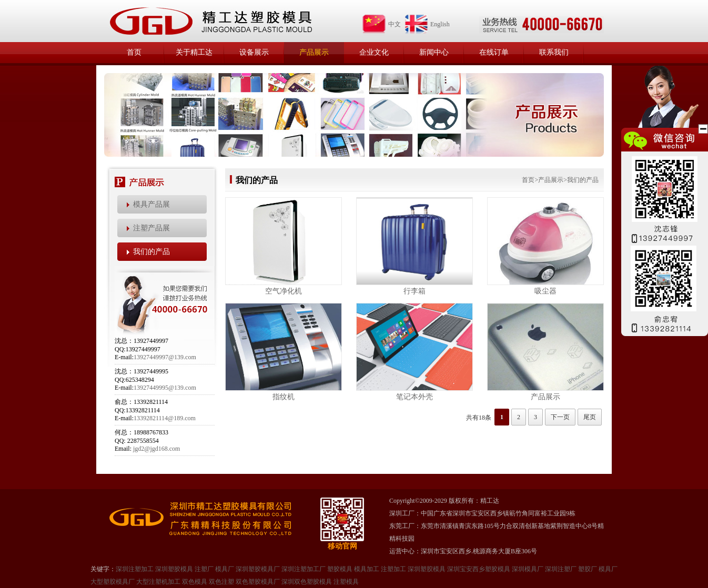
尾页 (590, 417)
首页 (134, 52)
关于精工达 (194, 52)
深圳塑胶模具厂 (258, 569)
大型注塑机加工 (158, 582)
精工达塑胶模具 (210, 21)
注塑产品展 (151, 228)
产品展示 (314, 52)
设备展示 (254, 52)
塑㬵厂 (588, 569)
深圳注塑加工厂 (304, 569)
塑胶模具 (340, 569)
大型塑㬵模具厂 (113, 582)
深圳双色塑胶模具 (307, 582)
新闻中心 (434, 52)
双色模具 (195, 582)
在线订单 (494, 52)
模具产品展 (151, 204)
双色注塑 (221, 582)
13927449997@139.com (165, 357)
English (427, 24)
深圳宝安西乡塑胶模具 (479, 569)
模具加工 (367, 569)
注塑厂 (204, 569)
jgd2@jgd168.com (156, 449)
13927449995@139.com (165, 388)
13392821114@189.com (165, 418)
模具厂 (225, 569)
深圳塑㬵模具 (427, 569)
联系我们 (554, 52)
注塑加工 (393, 569)
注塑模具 (346, 582)
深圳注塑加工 (135, 569)
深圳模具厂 (528, 569)
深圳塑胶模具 (174, 569)
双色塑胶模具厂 (258, 582)
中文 (381, 24)
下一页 (560, 417)
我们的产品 (151, 252)
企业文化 (374, 52)
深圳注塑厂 (561, 569)
